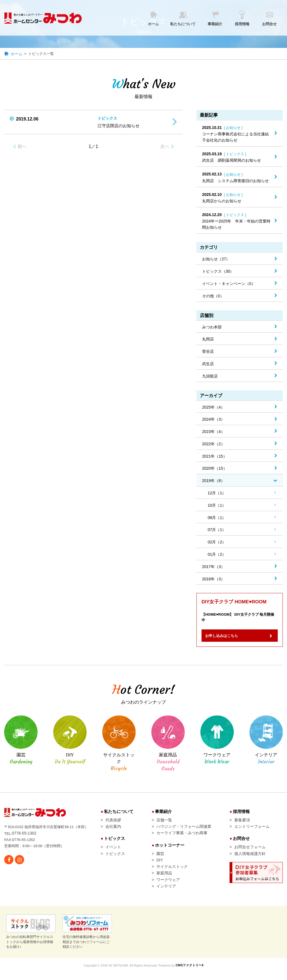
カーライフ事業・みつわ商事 (182, 837)
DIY (160, 866)
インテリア (166, 894)
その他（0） (213, 296)
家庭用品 (164, 880)
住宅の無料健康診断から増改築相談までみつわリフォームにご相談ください (87, 940)
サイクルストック (172, 873)
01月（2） (217, 555)
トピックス (115, 859)
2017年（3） (213, 567)
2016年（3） (213, 579)
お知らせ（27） (216, 260)
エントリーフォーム (252, 830)
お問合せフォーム (250, 852)
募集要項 (242, 823)
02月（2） (217, 543)
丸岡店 (208, 340)
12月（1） (217, 494)
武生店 (208, 364)
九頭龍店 (210, 376)
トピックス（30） (218, 272)
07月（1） (217, 530)
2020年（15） (215, 469)
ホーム (17, 54)
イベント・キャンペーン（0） (229, 284)
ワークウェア (168, 887)
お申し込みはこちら (226, 639)
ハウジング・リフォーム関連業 (184, 830)
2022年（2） (213, 444)
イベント (113, 852)
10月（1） (217, 506)
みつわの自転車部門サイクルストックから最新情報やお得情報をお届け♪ (31, 940)
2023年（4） (213, 432)
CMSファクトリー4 (193, 973)
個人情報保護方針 (250, 859)
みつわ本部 (212, 327)
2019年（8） (213, 481)
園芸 (160, 859)
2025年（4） (213, 407)
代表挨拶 (113, 823)
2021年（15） (215, 457)
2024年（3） (213, 420)
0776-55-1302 (25, 837)
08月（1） (217, 518)
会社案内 (113, 830)
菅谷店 (208, 352)
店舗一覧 (164, 823)
